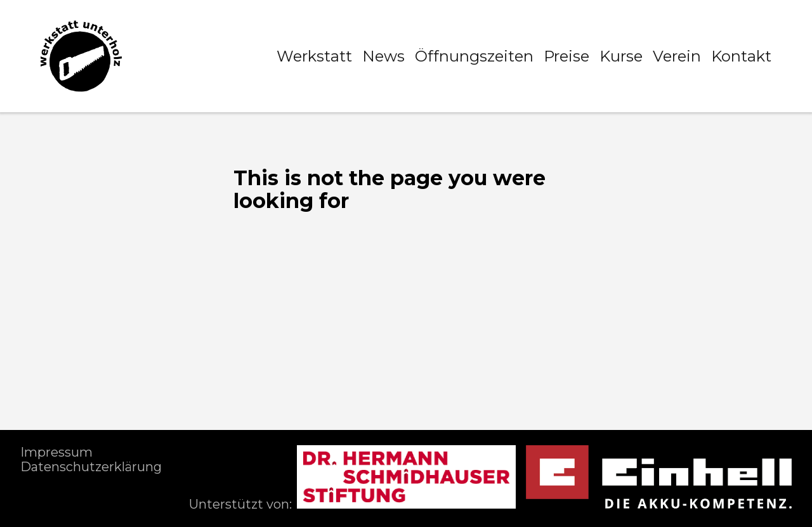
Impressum (56, 452)
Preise (566, 56)
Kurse (621, 56)
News (383, 56)
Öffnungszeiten (474, 56)
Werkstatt (314, 56)
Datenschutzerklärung (91, 467)
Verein (677, 56)
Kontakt (741, 56)
